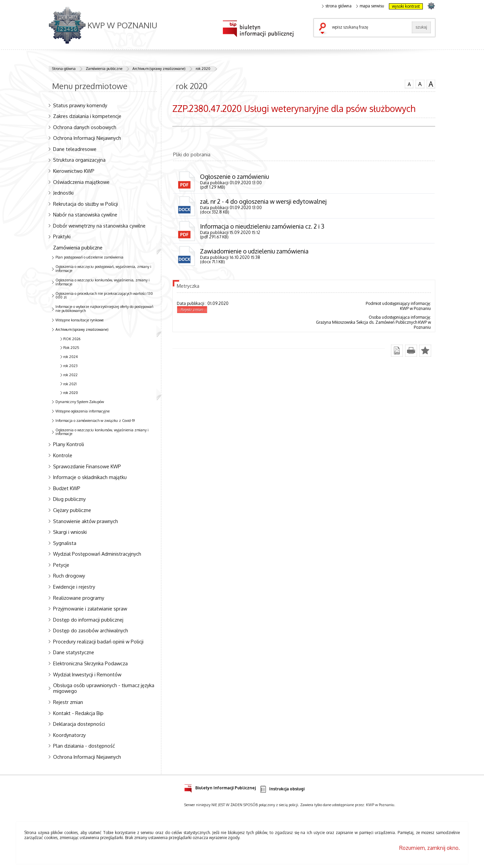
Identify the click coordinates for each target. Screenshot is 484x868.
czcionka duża (431, 84)
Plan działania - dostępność (84, 746)
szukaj (324, 29)
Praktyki (62, 236)
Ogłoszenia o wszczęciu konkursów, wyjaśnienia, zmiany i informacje (103, 282)
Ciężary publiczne (72, 510)
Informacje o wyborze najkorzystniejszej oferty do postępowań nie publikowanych (104, 309)
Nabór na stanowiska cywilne (85, 214)
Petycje (61, 565)
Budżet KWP (67, 488)
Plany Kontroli (69, 444)
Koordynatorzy (69, 735)
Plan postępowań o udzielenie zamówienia (89, 257)
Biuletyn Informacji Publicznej (220, 787)
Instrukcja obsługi (282, 789)
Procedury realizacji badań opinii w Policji (98, 641)
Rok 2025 (71, 348)
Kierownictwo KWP (74, 171)
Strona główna (64, 69)
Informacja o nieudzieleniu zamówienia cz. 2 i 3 (262, 226)
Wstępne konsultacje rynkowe (79, 320)
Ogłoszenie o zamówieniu (234, 176)
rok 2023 (70, 366)
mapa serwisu (370, 6)
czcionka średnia (420, 84)
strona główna (337, 6)
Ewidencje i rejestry (74, 587)
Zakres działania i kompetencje (87, 116)
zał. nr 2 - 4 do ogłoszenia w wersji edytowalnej (263, 201)
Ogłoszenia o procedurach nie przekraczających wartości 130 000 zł (104, 295)
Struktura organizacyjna (79, 160)
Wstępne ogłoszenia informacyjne (83, 411)
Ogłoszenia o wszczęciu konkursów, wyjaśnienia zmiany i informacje (102, 432)
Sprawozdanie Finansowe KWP (87, 466)
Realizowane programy (79, 598)
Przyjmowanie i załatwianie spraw (90, 608)
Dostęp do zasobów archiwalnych (91, 630)
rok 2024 (70, 357)
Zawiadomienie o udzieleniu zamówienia (254, 251)
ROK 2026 (72, 339)
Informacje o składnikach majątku (90, 477)
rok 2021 (70, 384)
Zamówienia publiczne (104, 69)
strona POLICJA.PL (431, 6)
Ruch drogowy (69, 576)
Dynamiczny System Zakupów (80, 402)
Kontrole (63, 455)
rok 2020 (203, 69)
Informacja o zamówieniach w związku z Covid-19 (95, 421)
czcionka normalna (409, 83)
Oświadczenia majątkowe (81, 182)
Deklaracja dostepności (79, 724)
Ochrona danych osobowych (85, 127)
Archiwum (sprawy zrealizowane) (159, 69)
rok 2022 (70, 375)
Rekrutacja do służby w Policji (86, 204)
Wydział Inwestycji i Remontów (87, 674)
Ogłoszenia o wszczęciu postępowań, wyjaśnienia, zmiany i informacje (103, 269)
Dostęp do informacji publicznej (88, 620)
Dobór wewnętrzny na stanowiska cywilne (99, 226)
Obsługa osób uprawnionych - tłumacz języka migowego (104, 688)
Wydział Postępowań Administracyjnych (97, 554)
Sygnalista (65, 543)
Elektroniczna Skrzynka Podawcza (90, 663)
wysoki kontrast (406, 6)
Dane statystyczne (74, 652)
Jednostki (63, 193)
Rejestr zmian (68, 702)
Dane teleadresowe (75, 149)
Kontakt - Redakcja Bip (78, 713)
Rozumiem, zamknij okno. (430, 848)
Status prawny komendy (80, 105)
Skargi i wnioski (70, 532)
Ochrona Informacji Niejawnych (87, 138)
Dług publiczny (69, 499)
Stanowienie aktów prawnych (86, 521)
